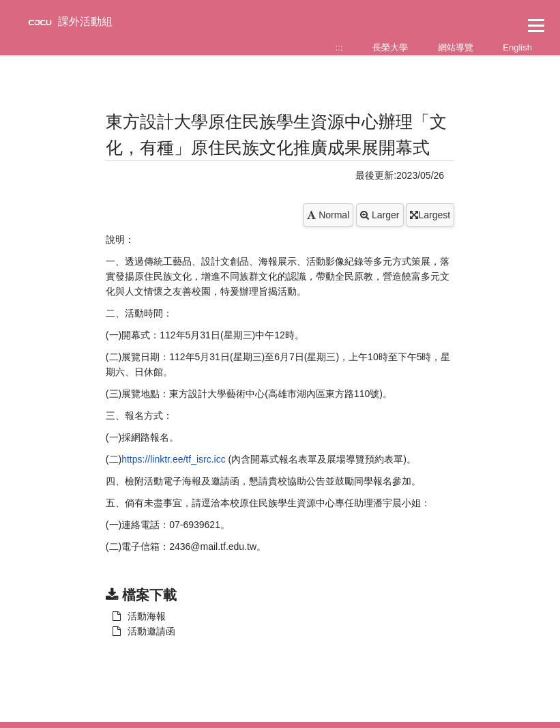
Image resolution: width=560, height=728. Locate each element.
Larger (380, 215)
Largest (430, 215)
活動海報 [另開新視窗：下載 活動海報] (139, 616)
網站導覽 (456, 47)
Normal (328, 215)
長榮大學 (390, 47)
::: (339, 47)
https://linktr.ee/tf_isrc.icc (175, 459)
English (517, 47)
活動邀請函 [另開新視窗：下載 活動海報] (144, 631)
